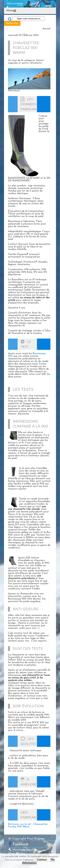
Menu (10, 11)
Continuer (42, 860)
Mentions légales (22, 850)
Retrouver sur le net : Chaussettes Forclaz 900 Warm (28, 825)
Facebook (21, 844)
